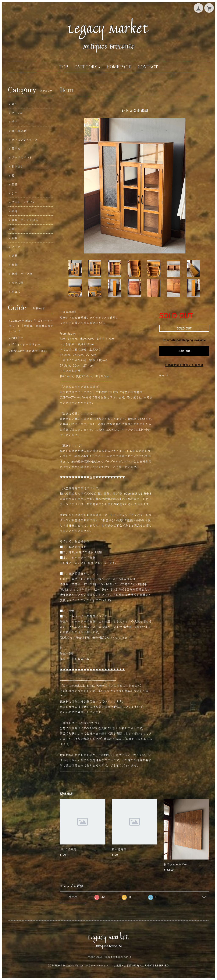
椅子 (14, 122)
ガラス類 (17, 282)
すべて (73, 897)
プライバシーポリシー (26, 344)
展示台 (16, 148)
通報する (164, 375)
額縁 (14, 211)
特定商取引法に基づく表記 (29, 351)
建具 (14, 256)
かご (14, 193)
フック (16, 247)
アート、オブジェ (23, 202)
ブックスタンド (22, 157)
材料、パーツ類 (22, 274)
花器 (14, 238)
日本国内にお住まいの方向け (184, 365)
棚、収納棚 (19, 131)
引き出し (17, 166)
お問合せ (17, 338)
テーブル (17, 113)
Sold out (184, 351)
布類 (14, 264)
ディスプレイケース (25, 140)
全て (14, 104)
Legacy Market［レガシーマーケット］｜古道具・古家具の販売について (31, 326)
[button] (87, 67)
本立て (16, 291)
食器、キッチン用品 (25, 220)
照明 (14, 184)
